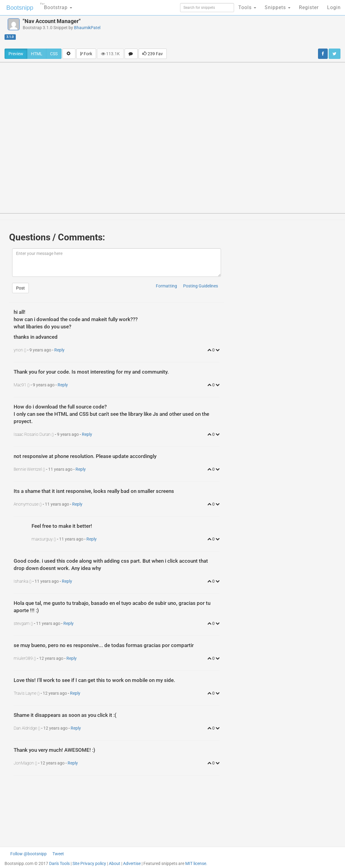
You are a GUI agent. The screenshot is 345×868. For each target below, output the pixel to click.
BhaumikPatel (87, 28)
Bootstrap (56, 6)
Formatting (166, 286)
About (115, 863)
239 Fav (153, 54)
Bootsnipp (20, 8)
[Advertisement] (230, 32)
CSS (54, 54)
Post (20, 288)
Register (309, 7)
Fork (86, 54)
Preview (16, 54)
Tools (247, 7)
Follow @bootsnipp (28, 854)
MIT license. (196, 863)
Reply (59, 350)
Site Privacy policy (89, 863)
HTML (37, 54)
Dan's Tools (59, 863)
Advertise (132, 863)
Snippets (278, 7)
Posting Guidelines (201, 286)
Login (334, 7)
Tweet (58, 854)
